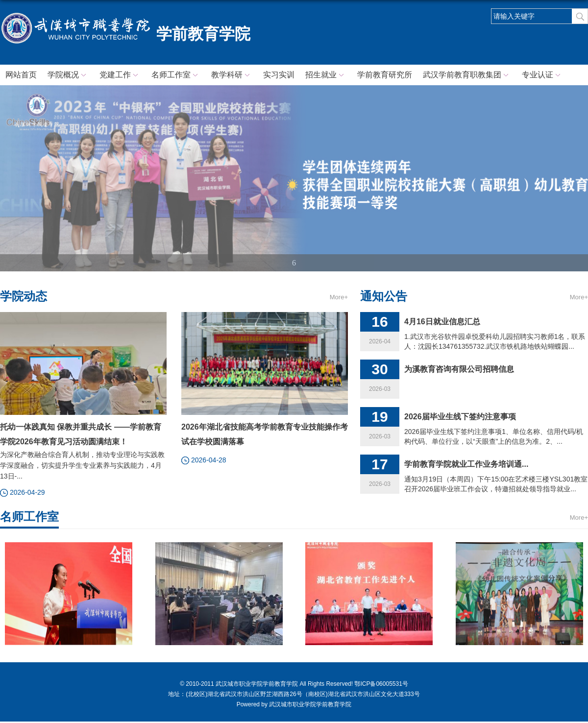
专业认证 (542, 75)
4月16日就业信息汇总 (442, 322)
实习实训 (279, 75)
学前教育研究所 (385, 75)
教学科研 (232, 75)
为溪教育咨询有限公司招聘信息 (459, 369)
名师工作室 (176, 75)
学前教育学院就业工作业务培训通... (466, 464)
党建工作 (120, 75)
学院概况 (68, 75)
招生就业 (326, 75)
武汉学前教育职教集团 (467, 75)
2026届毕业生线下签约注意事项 (460, 417)
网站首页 (21, 75)
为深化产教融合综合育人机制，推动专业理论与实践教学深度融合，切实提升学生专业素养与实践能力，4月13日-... (82, 465)
